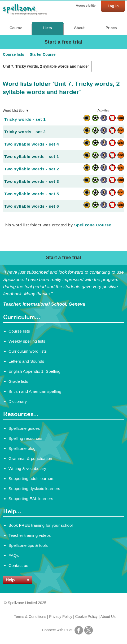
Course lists (14, 54)
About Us (108, 617)
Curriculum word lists (28, 351)
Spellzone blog (22, 448)
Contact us (18, 565)
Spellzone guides (24, 428)
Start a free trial (63, 42)
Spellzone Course (93, 225)
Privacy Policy (61, 617)
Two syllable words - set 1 (32, 157)
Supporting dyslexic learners (34, 489)
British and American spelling (35, 391)
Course (16, 28)
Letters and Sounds (26, 361)
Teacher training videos (30, 535)
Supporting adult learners (31, 479)
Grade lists (18, 381)
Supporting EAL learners (31, 499)
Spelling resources (25, 438)
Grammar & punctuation (30, 458)
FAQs (14, 555)
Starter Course (43, 54)
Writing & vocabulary (27, 468)
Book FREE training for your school (41, 525)
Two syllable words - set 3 (32, 181)
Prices (111, 28)
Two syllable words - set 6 (32, 206)
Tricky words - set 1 (25, 119)
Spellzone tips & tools (28, 545)
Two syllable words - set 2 (32, 169)
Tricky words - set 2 (25, 132)
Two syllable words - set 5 (32, 194)
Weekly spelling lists (27, 341)
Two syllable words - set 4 (32, 144)
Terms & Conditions (30, 617)
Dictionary (18, 401)
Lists (48, 28)
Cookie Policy (87, 617)
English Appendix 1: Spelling (34, 371)
